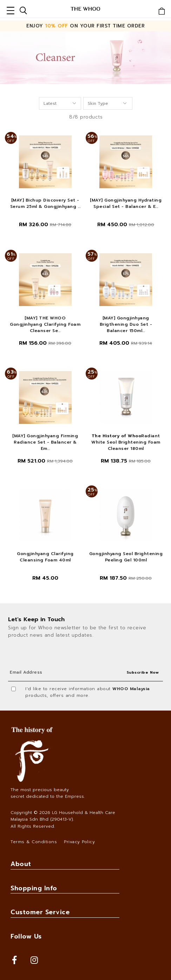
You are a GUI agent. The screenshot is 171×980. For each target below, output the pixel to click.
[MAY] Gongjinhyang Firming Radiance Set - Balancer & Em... (45, 442)
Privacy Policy (79, 842)
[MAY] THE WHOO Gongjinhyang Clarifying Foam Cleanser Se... (45, 324)
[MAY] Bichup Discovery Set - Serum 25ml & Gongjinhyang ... (45, 203)
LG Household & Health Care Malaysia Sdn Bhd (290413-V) (63, 816)
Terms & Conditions (34, 842)
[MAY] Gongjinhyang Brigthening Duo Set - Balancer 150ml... (126, 324)
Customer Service (40, 912)
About (21, 864)
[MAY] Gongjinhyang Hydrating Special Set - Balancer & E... (126, 203)
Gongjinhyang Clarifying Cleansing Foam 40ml (45, 557)
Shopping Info (34, 888)
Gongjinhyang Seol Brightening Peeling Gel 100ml (126, 557)
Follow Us (26, 936)
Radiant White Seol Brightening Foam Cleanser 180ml (126, 442)
